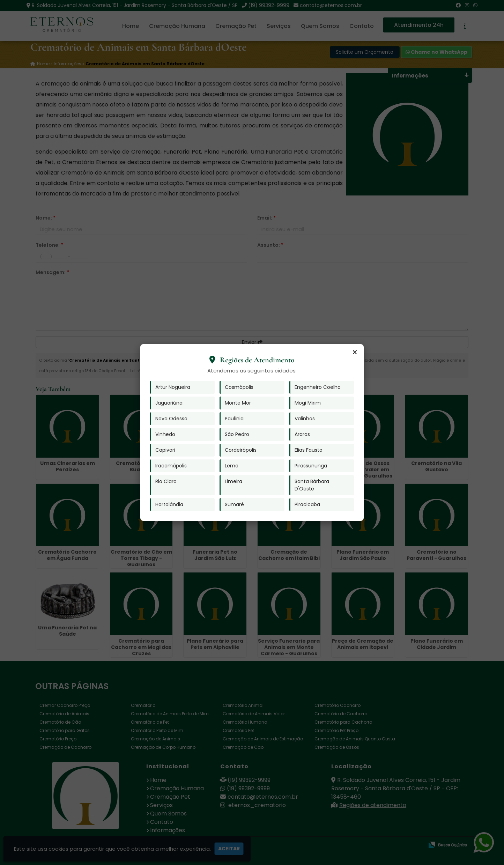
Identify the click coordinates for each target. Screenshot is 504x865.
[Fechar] (355, 353)
